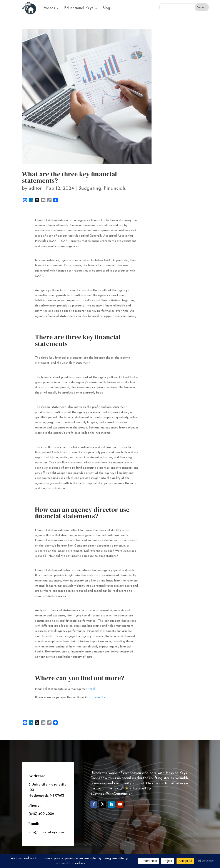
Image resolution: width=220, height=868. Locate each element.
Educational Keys (79, 8)
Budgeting (90, 189)
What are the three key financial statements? (69, 177)
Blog (106, 8)
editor (35, 189)
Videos (49, 8)
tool (92, 689)
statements (97, 697)
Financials (115, 189)
